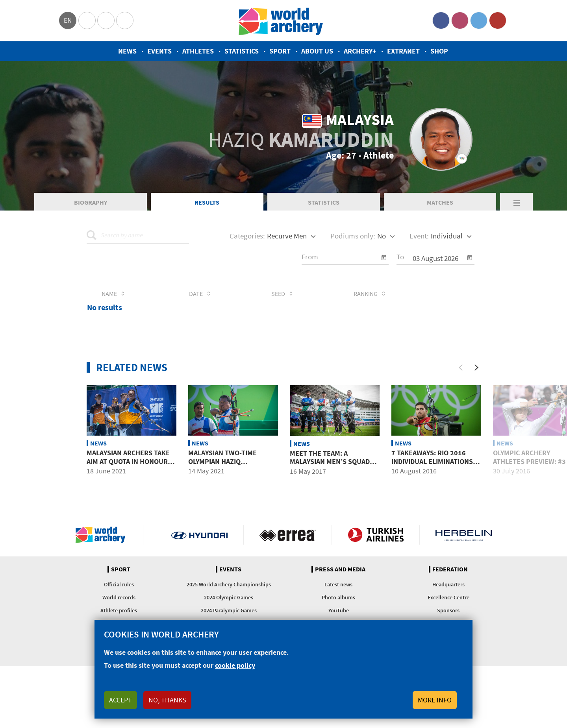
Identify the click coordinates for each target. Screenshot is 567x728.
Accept (120, 700)
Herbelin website (464, 535)
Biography (91, 202)
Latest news (338, 584)
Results (207, 202)
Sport (280, 51)
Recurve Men (287, 236)
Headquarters (448, 584)
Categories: (247, 236)
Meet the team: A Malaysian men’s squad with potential (330, 462)
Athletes (198, 51)
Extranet (403, 51)
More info (435, 700)
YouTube (498, 20)
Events (159, 51)
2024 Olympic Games (229, 597)
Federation (450, 569)
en (68, 20)
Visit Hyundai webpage (199, 535)
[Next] (476, 368)
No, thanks (167, 700)
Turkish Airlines (376, 535)
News (127, 51)
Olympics (87, 20)
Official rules (119, 584)
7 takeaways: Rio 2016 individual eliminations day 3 (432, 461)
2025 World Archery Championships (229, 584)
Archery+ (360, 51)
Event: (419, 236)
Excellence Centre (448, 597)
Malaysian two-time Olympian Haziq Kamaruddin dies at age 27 (229, 466)
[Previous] (461, 368)
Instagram (460, 20)
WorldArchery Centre (125, 20)
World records (119, 597)
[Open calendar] (384, 258)
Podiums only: (353, 236)
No (382, 236)
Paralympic (106, 20)
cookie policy (235, 665)
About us (317, 51)
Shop (439, 51)
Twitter (479, 20)
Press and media (340, 569)
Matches (440, 202)
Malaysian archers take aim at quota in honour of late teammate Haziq (128, 461)
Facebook (441, 20)
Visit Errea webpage (288, 535)
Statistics (242, 51)
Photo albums (338, 597)
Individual (447, 236)
